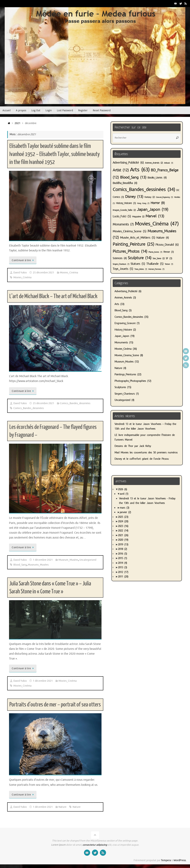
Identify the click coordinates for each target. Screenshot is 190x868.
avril (124, 494)
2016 (122, 554)
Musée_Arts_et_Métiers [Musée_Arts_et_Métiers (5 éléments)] (138, 238)
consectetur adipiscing (95, 845)
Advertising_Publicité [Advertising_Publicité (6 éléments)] (128, 162)
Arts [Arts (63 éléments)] (140, 170)
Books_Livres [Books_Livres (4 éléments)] (157, 178)
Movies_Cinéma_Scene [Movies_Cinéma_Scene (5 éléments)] (129, 231)
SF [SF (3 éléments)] (169, 258)
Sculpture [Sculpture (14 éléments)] (140, 258)
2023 (123, 526)
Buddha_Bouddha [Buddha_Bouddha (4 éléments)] (125, 183)
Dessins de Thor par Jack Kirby (133, 446)
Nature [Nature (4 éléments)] (163, 238)
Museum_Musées (68, 560)
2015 (122, 558)
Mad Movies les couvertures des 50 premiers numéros (146, 453)
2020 (123, 540)
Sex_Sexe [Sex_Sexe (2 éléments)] (159, 258)
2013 (122, 567)
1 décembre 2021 (43, 560)
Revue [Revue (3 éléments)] (169, 252)
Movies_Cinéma (69, 273)
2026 (122, 489)
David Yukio (20, 273)
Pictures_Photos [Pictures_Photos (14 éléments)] (130, 251)
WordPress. (180, 860)
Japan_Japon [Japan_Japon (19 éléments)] (153, 209)
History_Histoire (123, 330)
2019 (123, 545)
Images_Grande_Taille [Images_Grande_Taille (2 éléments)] (124, 210)
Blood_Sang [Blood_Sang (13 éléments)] (133, 177)
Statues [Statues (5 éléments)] (138, 264)
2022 (123, 531)
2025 (123, 517)
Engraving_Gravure (125, 323)
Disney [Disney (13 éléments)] (134, 197)
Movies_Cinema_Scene (127, 355)
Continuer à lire (23, 260)
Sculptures (120, 387)
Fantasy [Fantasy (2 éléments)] (150, 197)
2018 (122, 549)
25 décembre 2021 (44, 273)
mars (124, 508)
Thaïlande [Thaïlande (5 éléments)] (155, 264)
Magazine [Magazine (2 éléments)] (138, 217)
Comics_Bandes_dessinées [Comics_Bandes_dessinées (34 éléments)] (144, 189)
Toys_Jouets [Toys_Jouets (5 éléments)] (123, 269)
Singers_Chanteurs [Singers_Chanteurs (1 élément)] (121, 264)
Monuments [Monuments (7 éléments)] (123, 224)
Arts (117, 304)
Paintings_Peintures (125, 374)
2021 (18, 123)
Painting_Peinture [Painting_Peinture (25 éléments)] (133, 244)
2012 (123, 572)
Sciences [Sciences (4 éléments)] (120, 258)
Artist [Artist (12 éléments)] (121, 170)
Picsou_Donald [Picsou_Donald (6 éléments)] (167, 245)
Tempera (166, 860)
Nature (62, 807)
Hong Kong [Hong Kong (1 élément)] (143, 203)
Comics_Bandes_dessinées (75, 403)
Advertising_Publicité (126, 291)
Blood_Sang (20, 565)
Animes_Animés (123, 298)
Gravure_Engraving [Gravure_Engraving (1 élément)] (164, 197)
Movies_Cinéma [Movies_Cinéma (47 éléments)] (157, 224)
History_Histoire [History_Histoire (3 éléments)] (126, 203)
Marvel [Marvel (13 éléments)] (155, 216)
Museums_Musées (38, 565)
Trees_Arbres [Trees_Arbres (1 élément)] (141, 269)
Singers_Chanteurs (125, 394)
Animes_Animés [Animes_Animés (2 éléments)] (154, 163)
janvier (125, 512)
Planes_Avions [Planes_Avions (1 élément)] (155, 252)
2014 (122, 563)
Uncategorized (88, 560)
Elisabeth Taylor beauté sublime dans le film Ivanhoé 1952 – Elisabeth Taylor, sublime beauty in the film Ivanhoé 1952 (55, 154)
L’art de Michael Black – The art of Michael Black (53, 296)
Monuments (121, 343)
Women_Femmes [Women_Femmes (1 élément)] (156, 269)
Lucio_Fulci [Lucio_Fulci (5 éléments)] (122, 216)
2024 (123, 521)
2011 (123, 577)
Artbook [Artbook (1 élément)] (169, 163)
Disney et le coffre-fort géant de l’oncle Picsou (142, 459)
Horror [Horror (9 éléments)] (158, 203)
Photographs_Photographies (130, 381)
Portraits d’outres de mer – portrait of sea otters (55, 705)
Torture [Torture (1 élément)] (169, 264)
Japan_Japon (122, 336)
